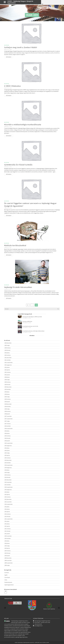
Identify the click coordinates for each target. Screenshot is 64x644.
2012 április (7, 512)
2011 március (8, 529)
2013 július (7, 492)
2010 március (8, 551)
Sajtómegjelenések (9, 585)
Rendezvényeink (8, 582)
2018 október (8, 406)
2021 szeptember (9, 362)
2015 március (8, 458)
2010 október (8, 538)
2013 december (8, 480)
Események (7, 577)
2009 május (7, 565)
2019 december (8, 387)
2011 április (7, 526)
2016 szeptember (9, 428)
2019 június (7, 394)
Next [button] (59, 608)
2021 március (8, 372)
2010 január (7, 556)
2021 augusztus (8, 365)
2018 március (8, 411)
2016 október (8, 426)
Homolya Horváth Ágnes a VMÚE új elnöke (32, 317)
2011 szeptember (9, 519)
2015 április (7, 455)
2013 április (7, 494)
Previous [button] (5, 608)
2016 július (7, 431)
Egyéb (6, 575)
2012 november (8, 502)
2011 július (7, 521)
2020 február (7, 384)
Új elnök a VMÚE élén (27, 321)
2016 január (7, 441)
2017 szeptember (9, 419)
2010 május (7, 546)
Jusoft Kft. (48, 643)
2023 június (7, 353)
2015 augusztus (8, 446)
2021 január (7, 375)
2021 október (8, 360)
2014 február (7, 477)
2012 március (8, 514)
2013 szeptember (9, 487)
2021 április (7, 370)
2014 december (8, 460)
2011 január (7, 534)
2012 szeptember (9, 504)
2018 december (8, 404)
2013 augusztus (8, 490)
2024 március (8, 348)
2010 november (8, 536)
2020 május (7, 380)
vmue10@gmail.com (38, 626)
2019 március (8, 399)
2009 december (8, 558)
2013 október (8, 485)
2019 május (7, 397)
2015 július (7, 448)
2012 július (7, 507)
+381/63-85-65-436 (38, 624)
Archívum (7, 45)
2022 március (8, 355)
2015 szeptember (9, 443)
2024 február (7, 350)
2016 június (7, 433)
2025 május (7, 345)
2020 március (8, 382)
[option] (32, 608)
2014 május (7, 472)
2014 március (8, 475)
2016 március (8, 436)
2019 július (7, 392)
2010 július (7, 541)
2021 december (8, 358)
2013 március (8, 497)
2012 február (7, 516)
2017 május (7, 421)
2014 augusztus (8, 468)
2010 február (7, 553)
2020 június (7, 377)
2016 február (7, 438)
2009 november (8, 560)
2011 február (7, 531)
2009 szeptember (9, 563)
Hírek (6, 580)
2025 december (8, 343)
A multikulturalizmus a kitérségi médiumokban (33, 331)
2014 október (8, 463)
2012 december (8, 499)
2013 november (8, 482)
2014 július (7, 470)
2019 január (7, 402)
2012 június (7, 509)
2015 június (7, 450)
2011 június (7, 524)
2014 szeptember (9, 465)
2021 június (7, 367)
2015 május (7, 453)
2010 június (7, 543)
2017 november (8, 416)
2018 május (7, 409)
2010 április (7, 548)
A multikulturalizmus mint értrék (30, 326)
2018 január (7, 414)
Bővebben (9, 57)
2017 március (8, 424)
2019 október (8, 389)
